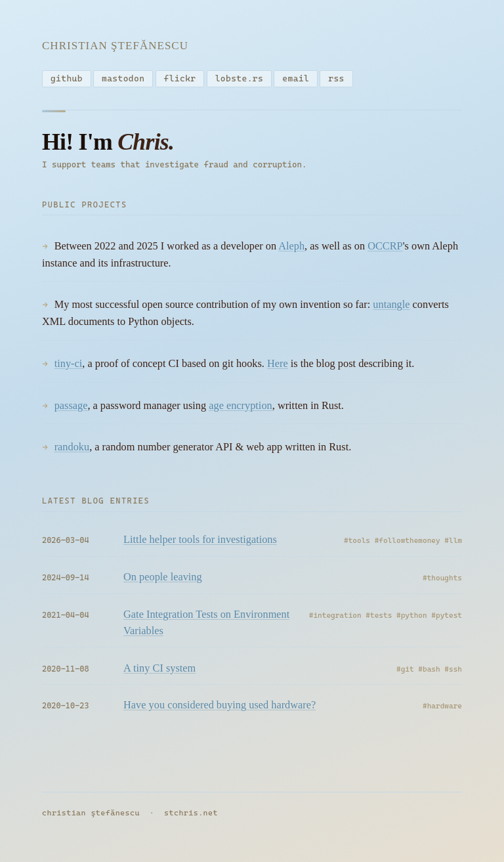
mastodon (123, 78)
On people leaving (163, 579)
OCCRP (385, 248)
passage (71, 408)
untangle (391, 307)
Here (278, 366)
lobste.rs (239, 78)
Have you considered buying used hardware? (220, 708)
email (296, 78)
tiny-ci (69, 366)
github (67, 78)
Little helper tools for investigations (200, 542)
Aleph (291, 248)
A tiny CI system (159, 671)
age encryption (240, 408)
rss (336, 78)
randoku (72, 449)
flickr (180, 78)
